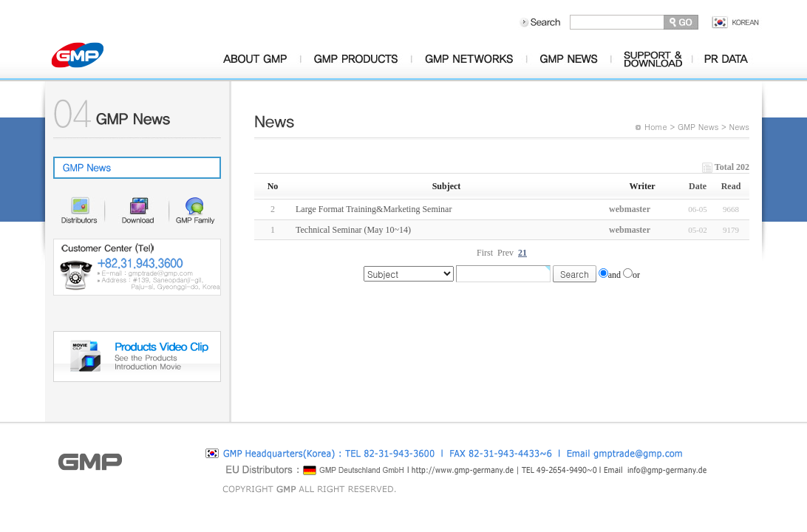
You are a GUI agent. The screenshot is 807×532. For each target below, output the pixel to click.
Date (698, 186)
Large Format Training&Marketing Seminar (374, 209)
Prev (505, 253)
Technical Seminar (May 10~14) (353, 230)
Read (731, 186)
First (485, 253)
